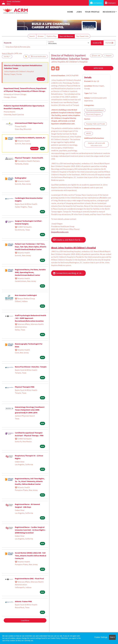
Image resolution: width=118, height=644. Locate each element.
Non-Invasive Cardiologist (26, 295)
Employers (110, 3)
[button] (109, 43)
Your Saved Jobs (82, 36)
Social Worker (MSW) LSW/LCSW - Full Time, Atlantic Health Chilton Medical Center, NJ (31, 556)
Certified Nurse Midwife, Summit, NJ (30, 138)
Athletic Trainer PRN (23, 601)
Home (70, 12)
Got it (112, 637)
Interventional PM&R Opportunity (29, 123)
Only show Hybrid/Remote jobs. (18, 47)
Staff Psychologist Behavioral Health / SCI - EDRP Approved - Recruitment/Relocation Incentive (30, 318)
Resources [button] (109, 12)
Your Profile (92, 12)
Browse (41, 36)
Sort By (6, 56)
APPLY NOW (98, 68)
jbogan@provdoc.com (60, 232)
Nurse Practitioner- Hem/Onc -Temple (31, 367)
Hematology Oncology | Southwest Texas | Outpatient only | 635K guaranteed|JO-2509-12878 (30, 410)
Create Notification (38, 56)
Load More (25, 620)
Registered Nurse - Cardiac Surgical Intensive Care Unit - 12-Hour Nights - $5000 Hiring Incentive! (30, 530)
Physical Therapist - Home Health (29, 158)
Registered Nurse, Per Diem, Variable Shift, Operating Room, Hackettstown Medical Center (30, 272)
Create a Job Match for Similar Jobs (69, 240)
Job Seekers (96, 3)
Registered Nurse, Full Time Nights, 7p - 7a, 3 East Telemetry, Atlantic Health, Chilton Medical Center (30, 481)
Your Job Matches (66, 36)
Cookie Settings (101, 637)
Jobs (79, 12)
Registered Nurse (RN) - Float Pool (29, 579)
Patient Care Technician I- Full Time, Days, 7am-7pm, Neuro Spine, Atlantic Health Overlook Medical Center (31, 247)
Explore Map (52, 36)
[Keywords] (25, 43)
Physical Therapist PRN (25, 387)
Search (32, 36)
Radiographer (21, 178)
